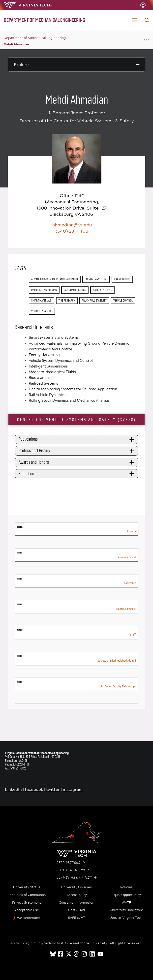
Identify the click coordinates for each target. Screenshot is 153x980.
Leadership (129, 583)
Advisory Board (127, 557)
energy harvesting (96, 279)
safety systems (103, 290)
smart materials (41, 300)
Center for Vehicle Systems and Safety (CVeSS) (76, 420)
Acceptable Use (27, 910)
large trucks (122, 279)
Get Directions (71, 863)
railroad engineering (44, 290)
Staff (133, 635)
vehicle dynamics (42, 311)
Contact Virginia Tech (76, 878)
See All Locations (73, 870)
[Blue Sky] (53, 954)
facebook (34, 789)
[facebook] (61, 954)
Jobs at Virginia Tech (126, 918)
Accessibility (77, 895)
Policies (126, 887)
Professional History (77, 451)
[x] (69, 954)
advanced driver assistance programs (55, 279)
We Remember (29, 918)
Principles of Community (27, 895)
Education (77, 474)
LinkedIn (13, 789)
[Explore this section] (76, 64)
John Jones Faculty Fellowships (117, 687)
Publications (77, 439)
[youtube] (100, 954)
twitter (53, 789)
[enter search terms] (147, 20)
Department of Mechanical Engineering (35, 38)
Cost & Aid (76, 910)
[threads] (77, 954)
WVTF (126, 903)
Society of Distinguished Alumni (117, 661)
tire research (67, 300)
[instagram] (85, 954)
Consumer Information (76, 903)
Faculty (132, 531)
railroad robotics (75, 290)
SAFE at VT (76, 918)
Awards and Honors (77, 462)
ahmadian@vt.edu (72, 225)
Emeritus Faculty (126, 609)
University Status (27, 887)
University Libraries (76, 887)
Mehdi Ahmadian (16, 44)
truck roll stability (94, 300)
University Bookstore (126, 910)
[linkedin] (92, 954)
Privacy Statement (27, 903)
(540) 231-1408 (72, 231)
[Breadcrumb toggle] (146, 40)
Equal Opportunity (126, 895)
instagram (73, 789)
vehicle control (123, 300)
